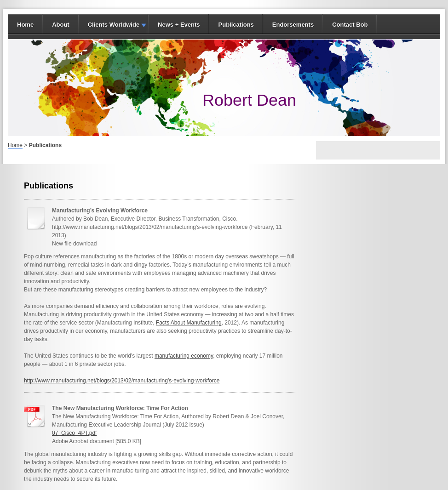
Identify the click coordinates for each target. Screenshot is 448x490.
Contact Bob (350, 25)
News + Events (179, 25)
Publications (236, 25)
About (61, 25)
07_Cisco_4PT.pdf (74, 433)
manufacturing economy (184, 356)
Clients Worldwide (114, 25)
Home (25, 25)
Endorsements (293, 25)
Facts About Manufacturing (189, 323)
